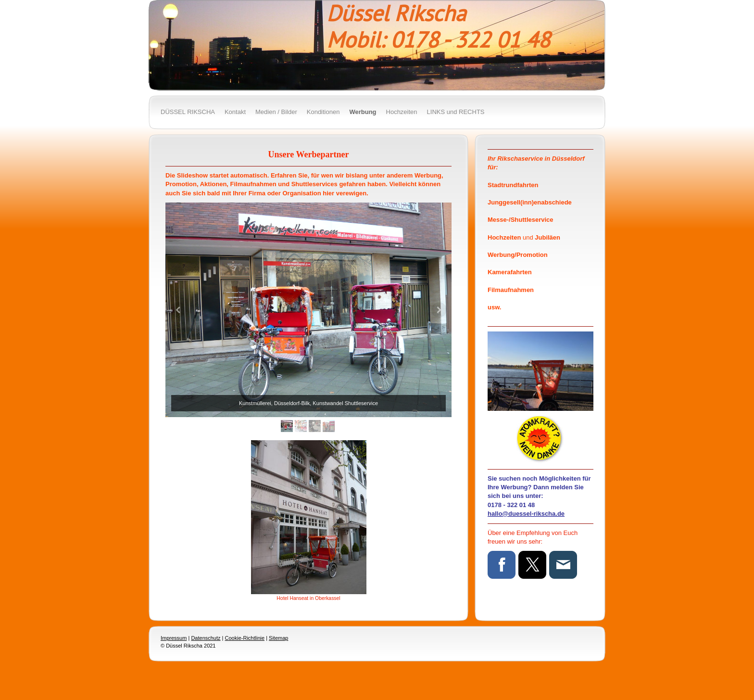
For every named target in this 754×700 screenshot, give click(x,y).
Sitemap (278, 638)
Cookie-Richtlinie (245, 638)
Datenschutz (206, 638)
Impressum (174, 638)
